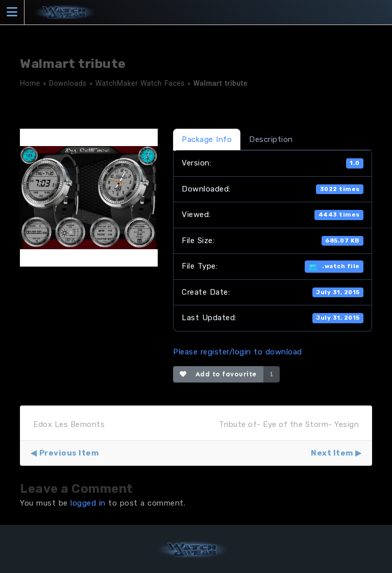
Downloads (68, 83)
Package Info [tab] (207, 139)
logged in (88, 503)
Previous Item (69, 453)
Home (30, 83)
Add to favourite (218, 374)
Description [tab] (271, 139)
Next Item (332, 453)
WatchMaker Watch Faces (140, 83)
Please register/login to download (238, 352)
